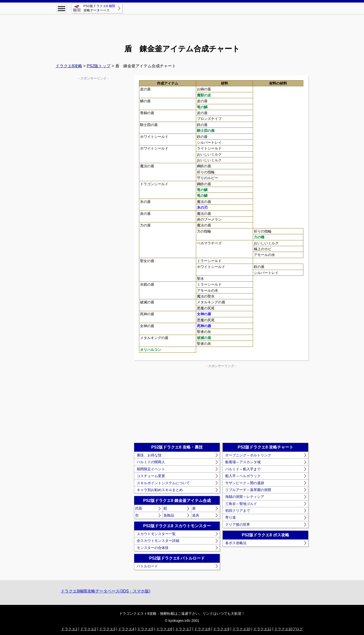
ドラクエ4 (126, 629)
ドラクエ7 (183, 629)
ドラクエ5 (145, 629)
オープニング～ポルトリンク (248, 455)
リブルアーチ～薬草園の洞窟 (248, 490)
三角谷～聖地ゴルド (241, 504)
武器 (139, 508)
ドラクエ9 (221, 629)
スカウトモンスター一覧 (156, 534)
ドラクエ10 (241, 629)
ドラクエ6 (164, 629)
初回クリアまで (238, 511)
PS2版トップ (99, 66)
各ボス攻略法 (236, 543)
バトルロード (147, 566)
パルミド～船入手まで (243, 469)
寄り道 (231, 517)
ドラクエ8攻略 (69, 66)
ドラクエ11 (262, 629)
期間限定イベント (151, 469)
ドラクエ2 (88, 629)
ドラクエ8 (202, 629)
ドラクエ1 (69, 629)
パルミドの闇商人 (151, 462)
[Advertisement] (182, 25)
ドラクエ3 (107, 629)
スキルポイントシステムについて (163, 483)
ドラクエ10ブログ (289, 629)
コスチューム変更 (151, 476)
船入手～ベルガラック (243, 476)
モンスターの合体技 (153, 548)
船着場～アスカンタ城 (243, 462)
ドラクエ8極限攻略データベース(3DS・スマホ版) (106, 591)
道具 (196, 515)
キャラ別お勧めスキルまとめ (160, 490)
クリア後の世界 (238, 524)
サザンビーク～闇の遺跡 (245, 483)
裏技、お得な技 (149, 455)
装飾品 (169, 515)
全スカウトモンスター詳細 (158, 541)
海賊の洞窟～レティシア (245, 497)
